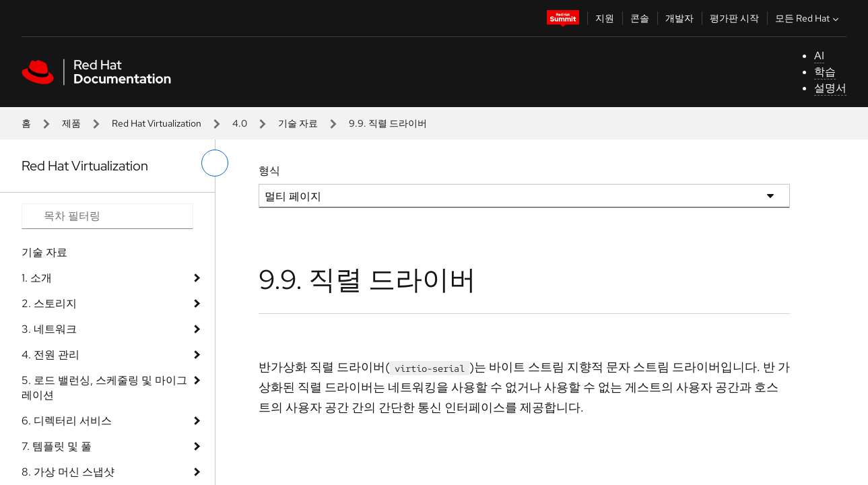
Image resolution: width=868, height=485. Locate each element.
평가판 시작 (734, 18)
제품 (71, 123)
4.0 (240, 123)
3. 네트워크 (49, 329)
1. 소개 (37, 278)
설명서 (830, 88)
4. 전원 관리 (51, 355)
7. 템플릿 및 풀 (57, 446)
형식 (269, 171)
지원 (605, 18)
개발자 (679, 18)
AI (819, 56)
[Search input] (107, 216)
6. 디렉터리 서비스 (67, 421)
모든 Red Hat (808, 18)
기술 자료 (298, 123)
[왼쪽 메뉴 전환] (215, 163)
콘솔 (640, 18)
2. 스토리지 (49, 303)
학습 (825, 72)
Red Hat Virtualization (157, 123)
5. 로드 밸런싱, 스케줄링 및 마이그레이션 (104, 388)
